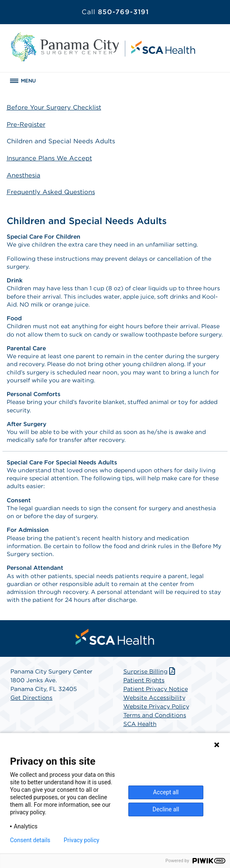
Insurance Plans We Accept (49, 158)
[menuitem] (115, 637)
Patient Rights (144, 680)
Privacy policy (81, 840)
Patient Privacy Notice (156, 689)
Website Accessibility (154, 698)
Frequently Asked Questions (51, 192)
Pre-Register (26, 125)
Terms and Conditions (155, 715)
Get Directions (31, 698)
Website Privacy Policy (156, 706)
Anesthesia (24, 175)
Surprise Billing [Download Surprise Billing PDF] (150, 671)
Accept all (166, 792)
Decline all (166, 809)
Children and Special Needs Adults (61, 141)
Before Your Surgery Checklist (54, 107)
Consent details (30, 840)
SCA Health (140, 724)
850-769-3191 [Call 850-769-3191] (115, 12)
